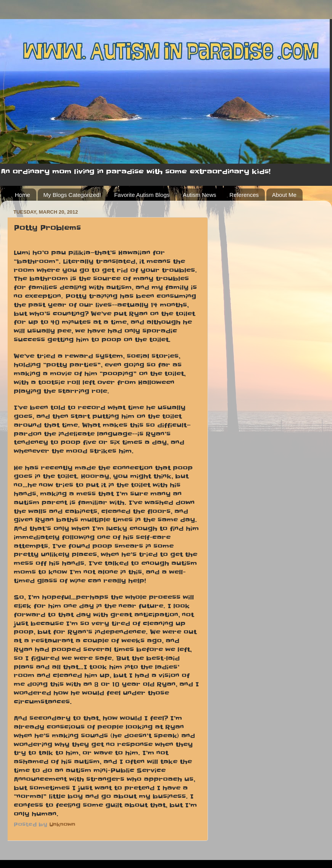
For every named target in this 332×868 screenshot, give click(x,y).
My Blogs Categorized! (72, 195)
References (244, 195)
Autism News (200, 195)
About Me (284, 195)
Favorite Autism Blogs (142, 195)
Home (23, 195)
